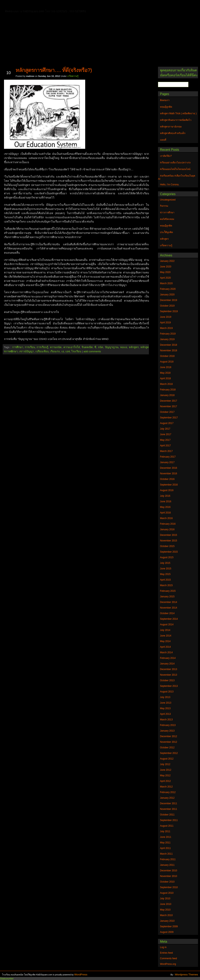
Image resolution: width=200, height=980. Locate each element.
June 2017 (166, 434)
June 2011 (166, 837)
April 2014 (165, 647)
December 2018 (168, 345)
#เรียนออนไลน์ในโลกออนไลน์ (175, 169)
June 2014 (166, 636)
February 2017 (168, 457)
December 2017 (168, 401)
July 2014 (165, 630)
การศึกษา (18, 347)
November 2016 (168, 474)
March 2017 (166, 451)
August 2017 (167, 423)
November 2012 (168, 742)
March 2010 (166, 915)
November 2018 (168, 350)
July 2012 (165, 764)
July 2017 (165, 429)
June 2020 (166, 267)
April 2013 (165, 714)
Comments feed (168, 958)
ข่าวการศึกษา (167, 212)
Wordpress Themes (186, 975)
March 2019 (166, 328)
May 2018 (165, 373)
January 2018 (167, 395)
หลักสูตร (134, 347)
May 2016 (165, 507)
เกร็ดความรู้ (73, 76)
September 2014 (169, 619)
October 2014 (167, 613)
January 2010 (167, 921)
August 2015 (167, 557)
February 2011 (168, 859)
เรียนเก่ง (55, 351)
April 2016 (165, 513)
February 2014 (168, 658)
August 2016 (167, 490)
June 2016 (166, 501)
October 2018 (167, 356)
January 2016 (167, 529)
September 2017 (169, 418)
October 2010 (167, 882)
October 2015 (167, 546)
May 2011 (165, 843)
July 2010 (165, 899)
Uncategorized (168, 200)
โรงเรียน (76, 351)
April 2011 (165, 848)
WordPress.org (168, 964)
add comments (92, 351)
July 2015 (165, 563)
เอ (63, 351)
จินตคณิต (87, 347)
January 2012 (167, 798)
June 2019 (166, 317)
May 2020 (165, 272)
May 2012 (165, 775)
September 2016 (169, 485)
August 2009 (167, 932)
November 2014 (168, 608)
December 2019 (168, 300)
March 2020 (166, 283)
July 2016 (165, 496)
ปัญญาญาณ (112, 347)
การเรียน (30, 347)
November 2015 (168, 541)
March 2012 (166, 787)
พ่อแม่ (124, 347)
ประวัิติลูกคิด (166, 232)
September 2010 (169, 887)
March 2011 (166, 854)
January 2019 (167, 339)
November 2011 (168, 809)
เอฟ (68, 351)
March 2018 (166, 384)
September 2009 (169, 926)
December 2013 (168, 669)
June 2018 (166, 367)
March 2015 (166, 585)
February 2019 (168, 334)
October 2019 (167, 306)
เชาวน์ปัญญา (26, 351)
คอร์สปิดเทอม (167, 219)
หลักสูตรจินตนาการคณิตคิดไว (85, 5)
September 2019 (169, 311)
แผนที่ (166, 5)
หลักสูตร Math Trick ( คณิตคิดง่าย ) (133, 5)
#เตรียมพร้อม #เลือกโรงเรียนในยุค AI (177, 177)
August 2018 (167, 362)
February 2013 (168, 725)
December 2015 (168, 535)
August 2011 (167, 826)
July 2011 (165, 831)
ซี (95, 347)
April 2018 (165, 378)
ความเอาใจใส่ (72, 347)
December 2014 (168, 602)
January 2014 (167, 664)
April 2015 (165, 580)
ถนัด (101, 347)
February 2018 (168, 390)
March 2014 (166, 652)
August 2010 (167, 893)
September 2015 (169, 552)
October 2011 (167, 815)
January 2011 (167, 865)
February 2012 (168, 792)
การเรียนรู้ (42, 347)
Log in (163, 947)
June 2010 (166, 904)
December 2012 (168, 736)
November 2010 (168, 876)
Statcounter (7, 979)
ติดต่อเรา (32, 5)
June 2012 (166, 770)
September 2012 (169, 753)
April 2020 (165, 278)
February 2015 (168, 591)
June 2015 (166, 569)
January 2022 (167, 261)
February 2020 (168, 289)
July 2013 (165, 697)
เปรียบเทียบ (42, 351)
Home (16, 4)
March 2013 (166, 720)
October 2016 (167, 479)
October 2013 (167, 680)
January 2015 (167, 597)
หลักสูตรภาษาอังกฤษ (25, 11)
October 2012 (167, 748)
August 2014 (167, 625)
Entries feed (166, 953)
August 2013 (167, 692)
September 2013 (169, 686)
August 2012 (167, 759)
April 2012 (165, 781)
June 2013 (166, 703)
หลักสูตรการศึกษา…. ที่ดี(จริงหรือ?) (54, 70)
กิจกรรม (164, 206)
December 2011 (168, 803)
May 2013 (165, 708)
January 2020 (167, 295)
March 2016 (166, 518)
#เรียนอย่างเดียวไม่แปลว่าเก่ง (175, 163)
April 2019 (165, 323)
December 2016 (168, 468)
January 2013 (167, 731)
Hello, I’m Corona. (170, 185)
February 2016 (168, 524)
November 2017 (168, 406)
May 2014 (165, 641)
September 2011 (169, 820)
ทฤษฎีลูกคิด (51, 5)
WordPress (81, 975)
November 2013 (168, 675)
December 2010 (168, 871)
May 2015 (165, 574)
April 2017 (165, 446)
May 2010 (165, 910)
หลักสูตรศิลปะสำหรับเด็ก (61, 11)
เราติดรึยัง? (166, 156)
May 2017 (165, 440)
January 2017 (167, 462)
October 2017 (167, 412)
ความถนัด (56, 347)
